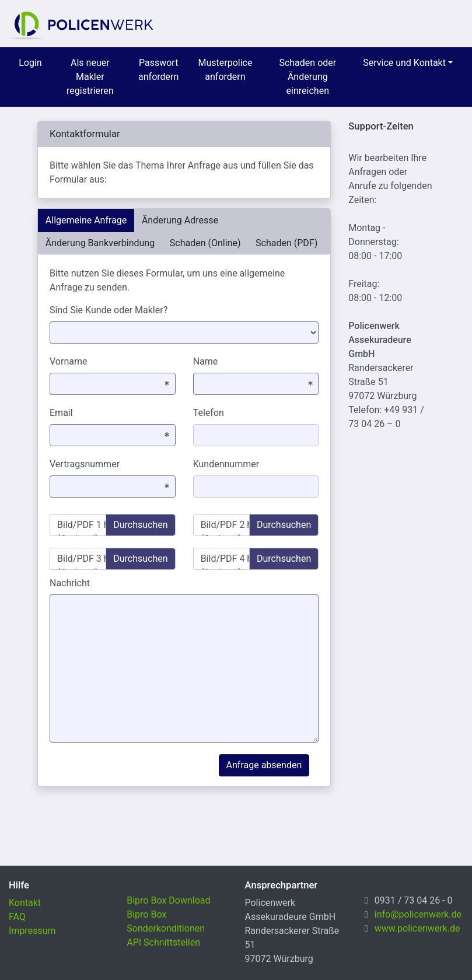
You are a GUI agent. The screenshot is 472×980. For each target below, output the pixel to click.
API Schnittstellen (163, 942)
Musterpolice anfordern (225, 70)
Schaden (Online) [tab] (205, 243)
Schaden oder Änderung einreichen (307, 77)
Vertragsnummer (85, 464)
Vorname (68, 361)
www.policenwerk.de (417, 928)
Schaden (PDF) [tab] (286, 243)
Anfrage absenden (264, 765)
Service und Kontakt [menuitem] (404, 63)
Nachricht (70, 583)
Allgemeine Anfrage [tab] (86, 220)
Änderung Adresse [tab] (180, 220)
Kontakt (25, 903)
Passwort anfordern (158, 70)
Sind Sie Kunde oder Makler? (109, 310)
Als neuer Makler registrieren (90, 77)
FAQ (17, 917)
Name (206, 361)
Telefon (209, 413)
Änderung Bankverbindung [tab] (100, 243)
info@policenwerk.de (418, 914)
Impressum (32, 931)
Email (61, 413)
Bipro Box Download (168, 900)
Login (30, 63)
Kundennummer (226, 464)
